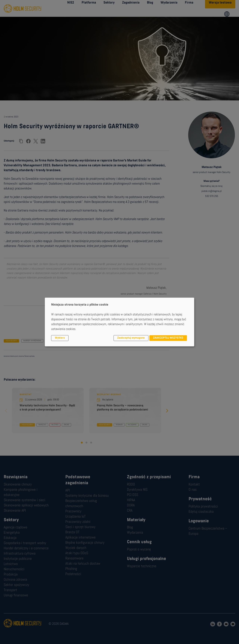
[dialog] (119, 322)
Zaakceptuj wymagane (131, 338)
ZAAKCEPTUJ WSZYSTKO (168, 338)
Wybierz (60, 338)
